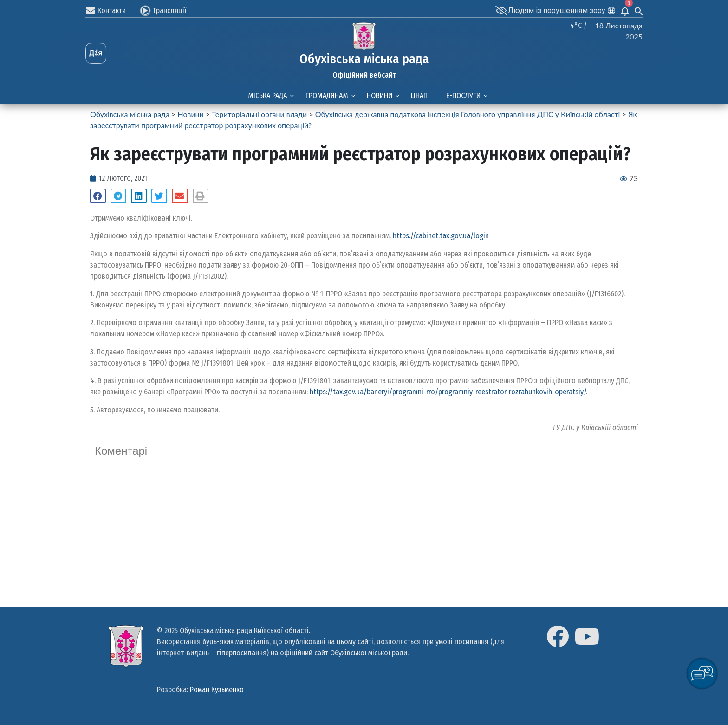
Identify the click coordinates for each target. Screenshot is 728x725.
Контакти (112, 10)
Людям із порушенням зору (557, 10)
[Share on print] (201, 196)
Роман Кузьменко (217, 689)
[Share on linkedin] (139, 196)
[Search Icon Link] (639, 10)
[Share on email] (180, 196)
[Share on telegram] (118, 196)
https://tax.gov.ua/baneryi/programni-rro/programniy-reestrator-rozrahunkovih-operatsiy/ (448, 392)
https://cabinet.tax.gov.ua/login (441, 236)
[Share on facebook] (98, 196)
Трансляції (169, 10)
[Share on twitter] (159, 196)
